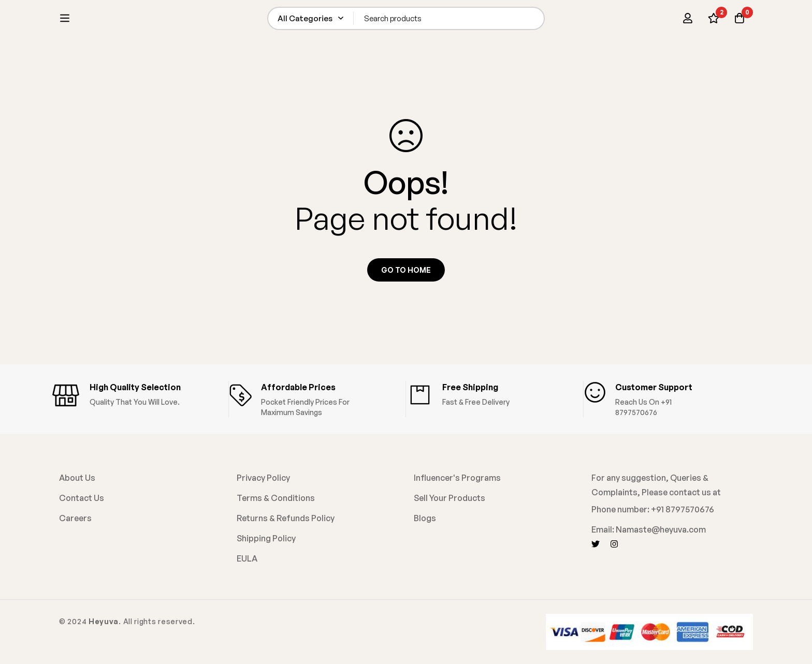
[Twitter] (596, 544)
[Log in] (688, 22)
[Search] (542, 21)
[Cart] (740, 22)
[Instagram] (614, 544)
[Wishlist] (714, 22)
